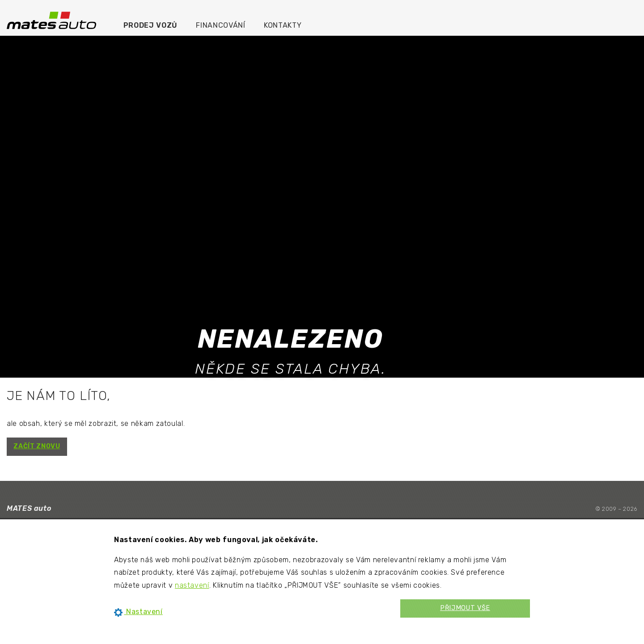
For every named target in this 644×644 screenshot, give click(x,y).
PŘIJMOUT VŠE (465, 608)
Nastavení (138, 612)
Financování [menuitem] (220, 25)
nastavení (192, 585)
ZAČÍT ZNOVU (37, 446)
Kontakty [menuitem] (283, 25)
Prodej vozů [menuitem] (150, 25)
